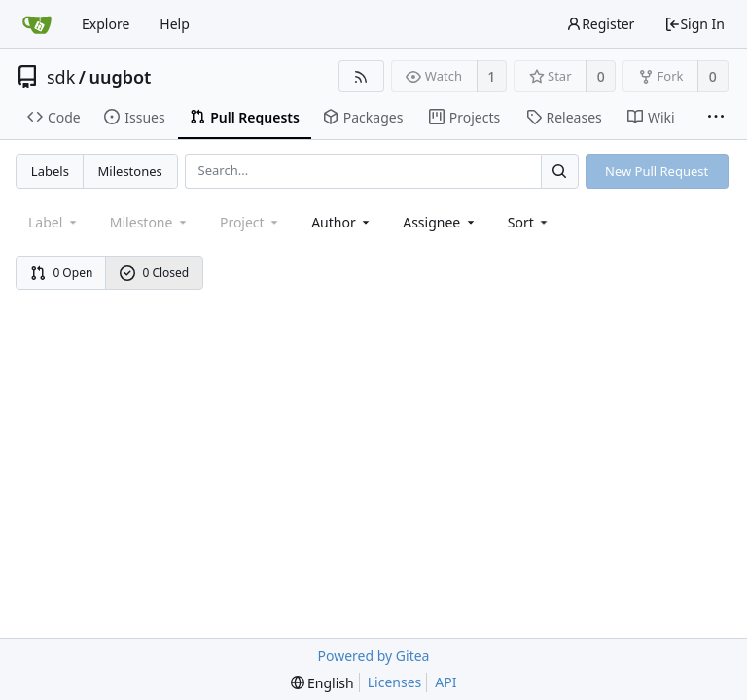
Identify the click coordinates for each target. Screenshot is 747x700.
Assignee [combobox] (440, 222)
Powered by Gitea (374, 656)
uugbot (121, 77)
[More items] (716, 118)
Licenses (395, 682)
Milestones (130, 171)
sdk (61, 77)
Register (600, 24)
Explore (106, 24)
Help (175, 24)
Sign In (694, 24)
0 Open (62, 273)
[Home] (37, 24)
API (445, 682)
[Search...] (559, 171)
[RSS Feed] (361, 76)
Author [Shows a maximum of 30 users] (342, 222)
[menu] (530, 222)
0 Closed (155, 273)
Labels (50, 171)
